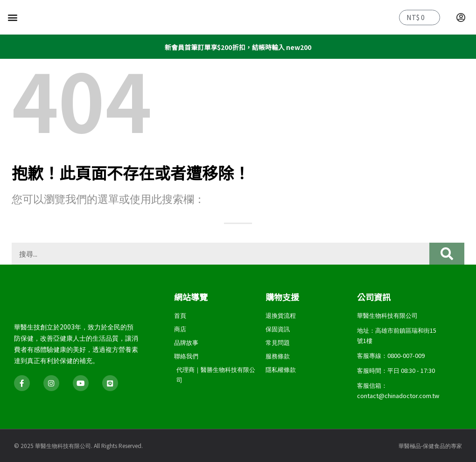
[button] (12, 17)
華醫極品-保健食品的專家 (430, 445)
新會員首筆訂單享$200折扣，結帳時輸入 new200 (238, 47)
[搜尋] (447, 254)
